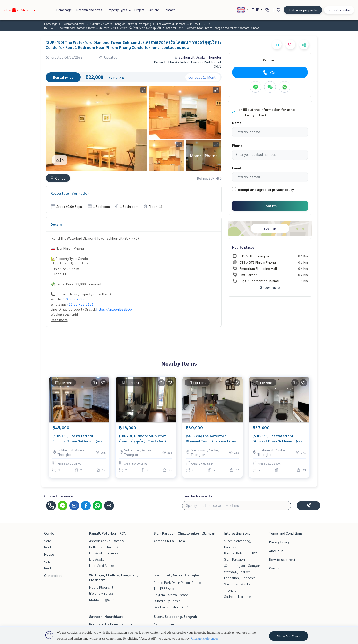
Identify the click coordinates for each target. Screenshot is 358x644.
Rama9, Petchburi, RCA (107, 533)
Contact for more (58, 496)
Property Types (118, 10)
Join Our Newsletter (198, 496)
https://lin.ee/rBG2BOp (114, 309)
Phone (237, 145)
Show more (270, 287)
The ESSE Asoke (166, 588)
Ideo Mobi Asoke (102, 565)
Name (237, 123)
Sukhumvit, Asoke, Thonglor (177, 575)
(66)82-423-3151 (80, 304)
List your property (303, 10)
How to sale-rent (282, 559)
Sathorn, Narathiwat (106, 616)
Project (139, 10)
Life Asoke (97, 559)
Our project (53, 575)
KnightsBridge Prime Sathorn (110, 624)
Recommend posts (89, 10)
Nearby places (243, 247)
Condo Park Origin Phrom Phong (177, 582)
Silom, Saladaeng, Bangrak (175, 616)
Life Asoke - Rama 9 (104, 553)
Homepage (64, 10)
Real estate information (70, 193)
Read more (59, 320)
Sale (48, 541)
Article (154, 10)
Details (56, 224)
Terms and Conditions (286, 533)
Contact (169, 10)
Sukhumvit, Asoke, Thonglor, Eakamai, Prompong (121, 24)
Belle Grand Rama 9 (104, 547)
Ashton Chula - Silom (169, 541)
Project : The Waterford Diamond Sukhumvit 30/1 (188, 64)
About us (276, 551)
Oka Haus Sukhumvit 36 (171, 607)
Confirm (270, 206)
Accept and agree (252, 189)
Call (270, 72)
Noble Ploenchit (101, 587)
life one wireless (101, 593)
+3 (109, 506)
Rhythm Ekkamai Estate (171, 595)
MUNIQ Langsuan (102, 599)
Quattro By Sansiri (167, 601)
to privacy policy (281, 189)
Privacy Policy (279, 542)
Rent (48, 547)
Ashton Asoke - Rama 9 (107, 541)
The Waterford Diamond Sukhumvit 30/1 (182, 24)
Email (236, 168)
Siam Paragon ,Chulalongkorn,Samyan (185, 533)
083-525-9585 (73, 299)
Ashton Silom (164, 624)
